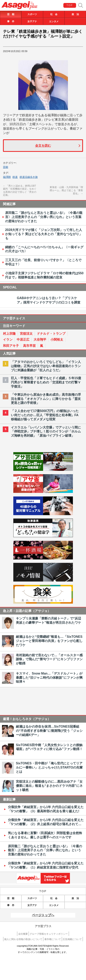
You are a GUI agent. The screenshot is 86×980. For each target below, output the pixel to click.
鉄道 (15, 177)
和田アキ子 (11, 346)
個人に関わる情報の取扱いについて (23, 939)
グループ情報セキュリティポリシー (49, 934)
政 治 (75, 14)
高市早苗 (29, 346)
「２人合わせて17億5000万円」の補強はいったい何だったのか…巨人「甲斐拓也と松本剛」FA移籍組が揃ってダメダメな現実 (45, 415)
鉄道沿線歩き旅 (29, 177)
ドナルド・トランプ (51, 334)
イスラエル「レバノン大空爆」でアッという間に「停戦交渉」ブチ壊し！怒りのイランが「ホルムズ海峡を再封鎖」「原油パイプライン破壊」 (46, 432)
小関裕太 (57, 340)
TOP (70, 5)
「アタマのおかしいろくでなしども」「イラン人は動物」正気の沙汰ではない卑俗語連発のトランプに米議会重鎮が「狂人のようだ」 (46, 366)
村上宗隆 (9, 334)
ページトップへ (43, 915)
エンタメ (54, 21)
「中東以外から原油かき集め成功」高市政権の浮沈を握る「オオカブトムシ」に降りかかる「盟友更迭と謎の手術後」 (46, 399)
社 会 (54, 14)
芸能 (6, 167)
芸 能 (11, 14)
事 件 (11, 21)
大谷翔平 (40, 340)
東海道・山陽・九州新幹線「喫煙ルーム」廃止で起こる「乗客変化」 (66, 190)
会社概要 (23, 934)
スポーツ (32, 14)
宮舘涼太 (26, 334)
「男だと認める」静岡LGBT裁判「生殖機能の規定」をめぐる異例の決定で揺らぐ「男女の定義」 (20, 190)
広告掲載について (72, 939)
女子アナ (32, 21)
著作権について (53, 939)
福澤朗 (7, 177)
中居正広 (23, 340)
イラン (8, 340)
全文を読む (43, 146)
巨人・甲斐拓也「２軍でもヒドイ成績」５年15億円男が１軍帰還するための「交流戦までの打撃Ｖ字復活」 (46, 382)
